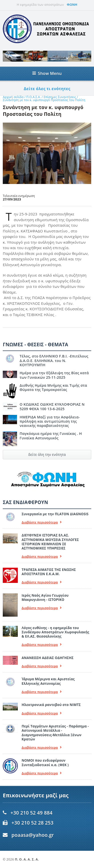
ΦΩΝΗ (72, 4)
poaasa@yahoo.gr (33, 835)
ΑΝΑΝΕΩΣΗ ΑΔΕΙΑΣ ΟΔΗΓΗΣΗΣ (48, 658)
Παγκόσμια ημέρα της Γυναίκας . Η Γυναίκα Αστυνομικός (51, 436)
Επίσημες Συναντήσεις (60, 97)
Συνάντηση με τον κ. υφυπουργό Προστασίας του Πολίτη (44, 100)
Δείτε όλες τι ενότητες (47, 89)
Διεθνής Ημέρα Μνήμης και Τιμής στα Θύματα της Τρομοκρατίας (53, 387)
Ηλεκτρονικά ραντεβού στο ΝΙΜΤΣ (51, 705)
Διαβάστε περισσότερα (42, 522)
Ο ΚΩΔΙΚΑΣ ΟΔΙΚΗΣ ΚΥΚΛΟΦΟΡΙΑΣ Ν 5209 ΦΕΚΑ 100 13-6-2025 (52, 406)
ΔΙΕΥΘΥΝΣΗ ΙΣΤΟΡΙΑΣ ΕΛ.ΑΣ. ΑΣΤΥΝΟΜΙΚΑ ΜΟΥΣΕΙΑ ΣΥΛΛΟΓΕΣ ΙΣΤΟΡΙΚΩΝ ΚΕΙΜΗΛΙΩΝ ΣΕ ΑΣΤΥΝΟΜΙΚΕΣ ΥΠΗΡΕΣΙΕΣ (50, 542)
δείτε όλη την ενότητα (47, 454)
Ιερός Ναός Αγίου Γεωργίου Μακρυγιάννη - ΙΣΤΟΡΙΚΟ (45, 598)
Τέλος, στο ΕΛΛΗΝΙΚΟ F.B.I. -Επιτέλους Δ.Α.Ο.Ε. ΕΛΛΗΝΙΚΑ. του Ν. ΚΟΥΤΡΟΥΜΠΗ (54, 360)
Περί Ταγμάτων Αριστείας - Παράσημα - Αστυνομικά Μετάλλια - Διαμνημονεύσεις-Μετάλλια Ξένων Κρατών (55, 733)
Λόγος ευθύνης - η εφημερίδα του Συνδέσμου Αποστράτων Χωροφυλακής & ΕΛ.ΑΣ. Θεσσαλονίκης (55, 632)
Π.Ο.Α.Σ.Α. (34, 97)
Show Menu (47, 73)
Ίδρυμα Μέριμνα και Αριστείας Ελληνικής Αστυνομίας (48, 681)
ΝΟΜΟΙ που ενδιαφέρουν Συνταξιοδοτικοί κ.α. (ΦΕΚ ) (45, 763)
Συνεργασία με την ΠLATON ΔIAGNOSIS (55, 514)
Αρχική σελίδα (13, 97)
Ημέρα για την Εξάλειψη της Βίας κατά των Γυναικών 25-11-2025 (54, 375)
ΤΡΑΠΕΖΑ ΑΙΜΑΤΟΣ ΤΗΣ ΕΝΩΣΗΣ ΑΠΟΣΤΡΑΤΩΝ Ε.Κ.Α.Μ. (49, 572)
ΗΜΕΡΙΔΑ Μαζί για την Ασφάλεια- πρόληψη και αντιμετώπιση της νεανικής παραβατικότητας (50, 421)
